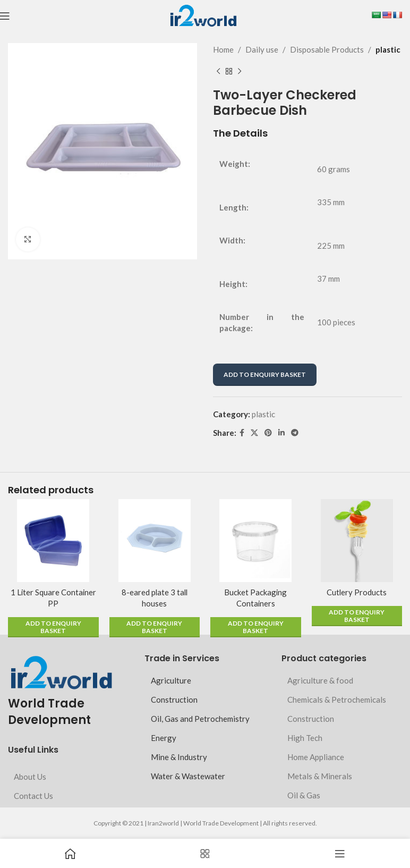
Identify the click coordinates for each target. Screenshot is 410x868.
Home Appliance (316, 757)
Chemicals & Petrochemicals (337, 700)
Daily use (262, 49)
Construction (174, 700)
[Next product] (240, 72)
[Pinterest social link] (268, 433)
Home (223, 49)
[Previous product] (218, 72)
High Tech (305, 738)
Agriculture (171, 680)
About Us (30, 777)
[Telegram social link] (295, 433)
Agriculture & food (320, 680)
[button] (53, 627)
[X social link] (254, 433)
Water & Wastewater (188, 776)
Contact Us (33, 796)
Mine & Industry (179, 757)
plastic (388, 49)
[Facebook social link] (242, 433)
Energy (164, 738)
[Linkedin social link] (281, 433)
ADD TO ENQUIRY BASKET (265, 374)
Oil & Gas (304, 795)
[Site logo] (203, 15)
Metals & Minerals (320, 776)
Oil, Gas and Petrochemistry (200, 719)
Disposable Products (327, 49)
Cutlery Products (357, 592)
